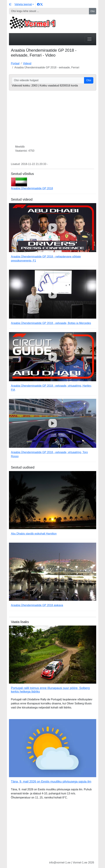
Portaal (15, 63)
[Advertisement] (53, 833)
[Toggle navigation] (89, 39)
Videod (27, 63)
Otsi (93, 11)
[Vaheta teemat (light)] (22, 4)
